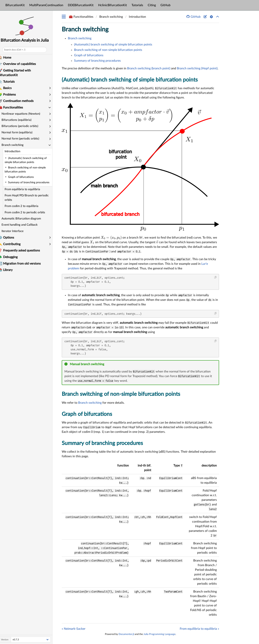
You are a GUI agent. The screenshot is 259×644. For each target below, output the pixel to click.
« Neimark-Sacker (74, 629)
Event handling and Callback (23, 225)
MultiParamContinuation (46, 5)
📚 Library (9, 270)
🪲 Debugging (11, 257)
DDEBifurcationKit (81, 5)
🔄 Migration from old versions (23, 264)
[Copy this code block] (216, 277)
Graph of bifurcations (89, 55)
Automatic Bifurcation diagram (24, 219)
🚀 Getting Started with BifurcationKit (18, 73)
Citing (152, 5)
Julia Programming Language (159, 634)
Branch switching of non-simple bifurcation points (108, 50)
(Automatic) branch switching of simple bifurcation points (113, 45)
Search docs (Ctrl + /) (18, 50)
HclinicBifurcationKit (113, 5)
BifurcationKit (15, 5)
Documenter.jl (126, 634)
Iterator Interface (16, 231)
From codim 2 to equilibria (25, 206)
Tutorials (137, 5)
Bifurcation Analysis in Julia (28, 40)
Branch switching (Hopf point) (197, 68)
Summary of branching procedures (97, 61)
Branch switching (85, 29)
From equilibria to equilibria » (199, 629)
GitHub (165, 5)
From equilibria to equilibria (25, 189)
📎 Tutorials (10, 82)
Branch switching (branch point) (149, 68)
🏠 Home (8, 58)
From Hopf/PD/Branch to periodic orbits (30, 198)
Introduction (16, 151)
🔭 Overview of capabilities (20, 64)
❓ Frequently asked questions (22, 251)
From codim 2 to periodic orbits (28, 212)
